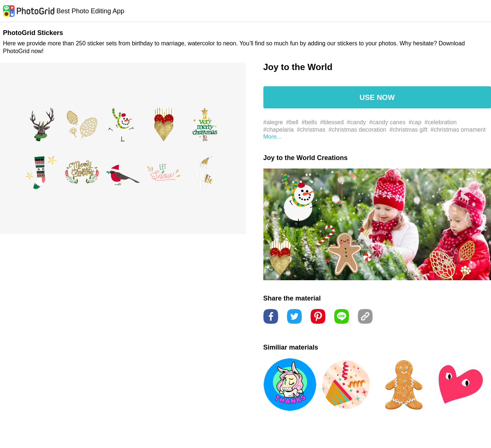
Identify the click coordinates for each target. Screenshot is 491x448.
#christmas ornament (458, 130)
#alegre (273, 122)
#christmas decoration (358, 130)
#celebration (441, 122)
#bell (292, 122)
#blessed (332, 122)
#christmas (311, 130)
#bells (310, 122)
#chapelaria (279, 130)
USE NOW (377, 97)
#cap (415, 122)
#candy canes (387, 122)
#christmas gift (408, 130)
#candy (356, 122)
